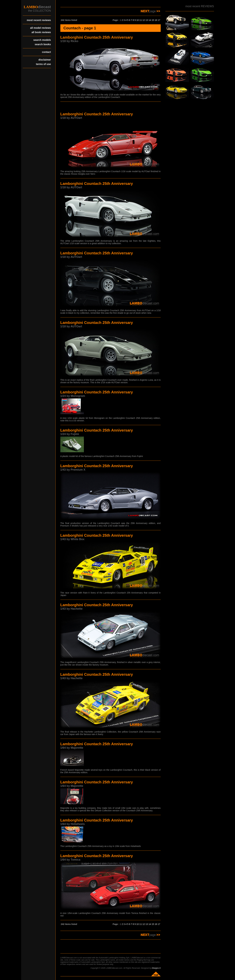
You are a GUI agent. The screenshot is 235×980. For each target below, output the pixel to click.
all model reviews (41, 28)
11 (141, 20)
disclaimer (45, 60)
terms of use (43, 64)
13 (147, 20)
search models (42, 40)
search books (43, 44)
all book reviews (41, 32)
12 (144, 20)
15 (153, 20)
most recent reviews (39, 20)
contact (46, 52)
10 (138, 20)
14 (150, 20)
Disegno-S (156, 968)
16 (156, 20)
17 (159, 20)
